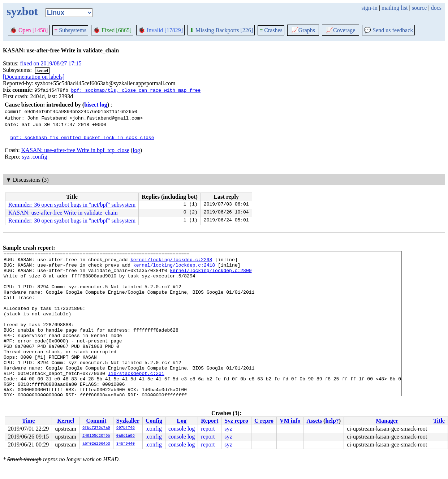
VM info (290, 421)
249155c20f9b (96, 436)
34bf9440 (126, 444)
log (136, 150)
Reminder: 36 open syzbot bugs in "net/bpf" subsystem (72, 205)
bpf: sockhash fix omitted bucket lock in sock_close (82, 137)
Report (210, 421)
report (208, 429)
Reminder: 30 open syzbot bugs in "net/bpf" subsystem (72, 221)
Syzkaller (128, 421)
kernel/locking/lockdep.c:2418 (174, 268)
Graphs (303, 30)
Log (182, 421)
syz (26, 157)
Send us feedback (388, 30)
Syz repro (236, 421)
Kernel (66, 421)
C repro (264, 421)
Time (28, 421)
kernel (42, 70)
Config (154, 421)
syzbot (22, 11)
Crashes (271, 30)
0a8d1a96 (126, 436)
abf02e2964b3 (96, 444)
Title (439, 421)
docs (436, 8)
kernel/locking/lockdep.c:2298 (171, 262)
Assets (314, 421)
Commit (96, 421)
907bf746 (126, 428)
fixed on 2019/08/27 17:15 (51, 63)
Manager (387, 421)
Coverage (341, 30)
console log (182, 429)
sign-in (369, 8)
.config (39, 157)
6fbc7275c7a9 (96, 428)
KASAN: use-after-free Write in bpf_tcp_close (75, 150)
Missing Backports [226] (221, 30)
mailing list (395, 8)
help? (332, 421)
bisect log (96, 105)
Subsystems (70, 30)
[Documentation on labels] (34, 77)
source (419, 8)
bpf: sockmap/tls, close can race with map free (136, 90)
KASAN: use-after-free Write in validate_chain (63, 213)
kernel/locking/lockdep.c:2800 (211, 275)
